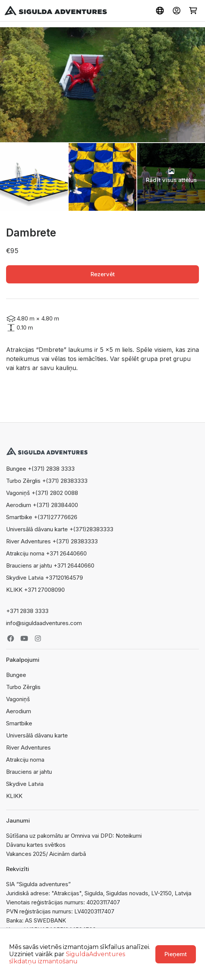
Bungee (16, 675)
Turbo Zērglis (23, 687)
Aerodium (19, 711)
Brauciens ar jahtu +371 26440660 (50, 565)
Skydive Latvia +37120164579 (45, 578)
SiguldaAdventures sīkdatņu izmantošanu (67, 958)
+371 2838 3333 (27, 611)
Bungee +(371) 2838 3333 (40, 469)
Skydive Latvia (25, 784)
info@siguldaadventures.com (44, 623)
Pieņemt (176, 954)
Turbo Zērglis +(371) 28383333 (47, 481)
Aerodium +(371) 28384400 (42, 505)
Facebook (11, 638)
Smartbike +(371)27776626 (42, 517)
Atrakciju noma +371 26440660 (46, 553)
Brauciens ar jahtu (29, 772)
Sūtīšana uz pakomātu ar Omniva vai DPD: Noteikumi (74, 836)
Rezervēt (103, 274)
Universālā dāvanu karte (37, 735)
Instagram (38, 638)
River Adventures (28, 747)
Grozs (193, 11)
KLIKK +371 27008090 (35, 590)
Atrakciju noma (25, 760)
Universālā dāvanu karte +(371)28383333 (60, 529)
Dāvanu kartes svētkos (36, 845)
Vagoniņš (18, 699)
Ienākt (177, 11)
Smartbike (19, 723)
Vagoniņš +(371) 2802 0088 (42, 493)
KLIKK (14, 796)
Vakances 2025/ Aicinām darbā (46, 854)
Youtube (24, 638)
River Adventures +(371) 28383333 (52, 541)
